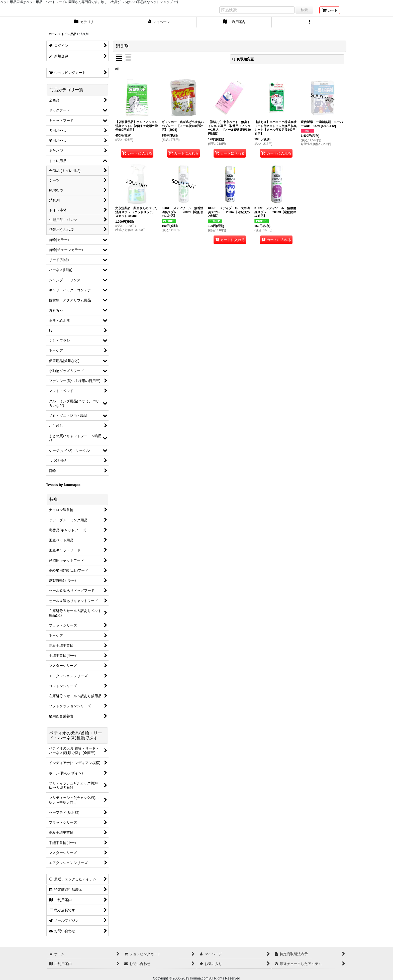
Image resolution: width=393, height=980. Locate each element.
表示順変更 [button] (243, 59)
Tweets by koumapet (63, 485)
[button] (309, 22)
